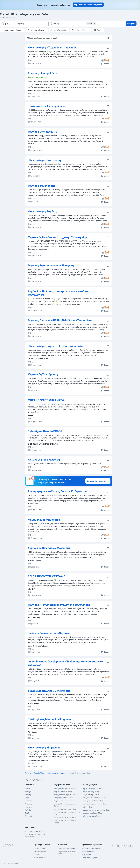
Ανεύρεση (131, 24)
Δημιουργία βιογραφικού (98, 481)
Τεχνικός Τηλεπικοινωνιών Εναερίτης (52, 266)
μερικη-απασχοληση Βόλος (93, 801)
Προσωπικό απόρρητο (90, 858)
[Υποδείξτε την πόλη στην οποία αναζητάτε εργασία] (73, 24)
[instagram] (118, 846)
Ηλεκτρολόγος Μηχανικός (44, 748)
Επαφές (36, 855)
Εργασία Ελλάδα (88, 852)
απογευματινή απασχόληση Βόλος (96, 798)
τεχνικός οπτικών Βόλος (63, 792)
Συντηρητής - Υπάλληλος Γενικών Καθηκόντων (58, 491)
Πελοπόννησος (31, 801)
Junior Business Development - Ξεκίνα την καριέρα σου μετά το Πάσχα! (65, 663)
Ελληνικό (28, 816)
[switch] (109, 38)
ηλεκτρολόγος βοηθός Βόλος (65, 789)
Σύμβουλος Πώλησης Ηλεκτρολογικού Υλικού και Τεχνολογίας (58, 293)
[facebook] (112, 846)
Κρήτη (27, 798)
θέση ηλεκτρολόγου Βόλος (64, 798)
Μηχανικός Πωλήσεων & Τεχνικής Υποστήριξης (58, 237)
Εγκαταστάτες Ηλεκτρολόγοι (46, 106)
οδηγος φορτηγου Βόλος (92, 816)
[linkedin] (130, 846)
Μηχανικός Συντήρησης (43, 374)
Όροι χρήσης (87, 855)
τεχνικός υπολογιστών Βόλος (65, 801)
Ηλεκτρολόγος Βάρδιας (42, 211)
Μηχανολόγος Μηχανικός (44, 520)
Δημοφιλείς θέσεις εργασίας (35, 831)
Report (105, 64)
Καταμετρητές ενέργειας (44, 460)
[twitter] (124, 846)
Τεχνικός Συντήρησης (42, 186)
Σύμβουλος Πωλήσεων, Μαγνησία (49, 548)
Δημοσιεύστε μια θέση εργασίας (88, 5)
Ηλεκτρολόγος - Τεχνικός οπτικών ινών (52, 48)
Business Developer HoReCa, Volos (49, 633)
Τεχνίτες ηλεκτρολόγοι (42, 73)
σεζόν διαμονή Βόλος (91, 792)
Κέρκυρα (28, 792)
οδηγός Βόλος (88, 807)
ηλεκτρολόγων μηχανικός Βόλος (66, 795)
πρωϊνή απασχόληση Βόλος (93, 789)
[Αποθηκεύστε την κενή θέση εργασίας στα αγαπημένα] (108, 48)
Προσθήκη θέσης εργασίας (67, 849)
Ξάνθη (28, 813)
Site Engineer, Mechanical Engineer (49, 719)
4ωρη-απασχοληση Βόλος (93, 795)
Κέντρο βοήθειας (40, 852)
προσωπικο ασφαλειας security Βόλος (97, 810)
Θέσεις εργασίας (39, 858)
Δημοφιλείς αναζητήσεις (36, 780)
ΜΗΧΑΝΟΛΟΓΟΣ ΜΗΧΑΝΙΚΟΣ (46, 400)
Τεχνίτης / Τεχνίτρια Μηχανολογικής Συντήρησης (59, 605)
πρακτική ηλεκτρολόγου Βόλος (65, 817)
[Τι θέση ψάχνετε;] (24, 24)
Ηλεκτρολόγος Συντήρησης (45, 160)
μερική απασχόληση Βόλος (93, 813)
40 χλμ (91, 24)
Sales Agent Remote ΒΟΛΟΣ (45, 431)
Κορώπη (28, 795)
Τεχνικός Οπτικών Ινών (42, 132)
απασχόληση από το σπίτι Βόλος (95, 804)
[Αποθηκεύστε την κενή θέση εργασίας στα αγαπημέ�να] (108, 160)
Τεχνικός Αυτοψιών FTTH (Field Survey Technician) (60, 320)
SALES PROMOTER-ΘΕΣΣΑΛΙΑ (47, 576)
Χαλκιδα (28, 810)
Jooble (16, 863)
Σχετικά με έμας (39, 849)
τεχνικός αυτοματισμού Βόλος (65, 809)
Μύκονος (28, 804)
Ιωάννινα (28, 807)
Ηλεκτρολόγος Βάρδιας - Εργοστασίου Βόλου (56, 346)
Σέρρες (28, 789)
